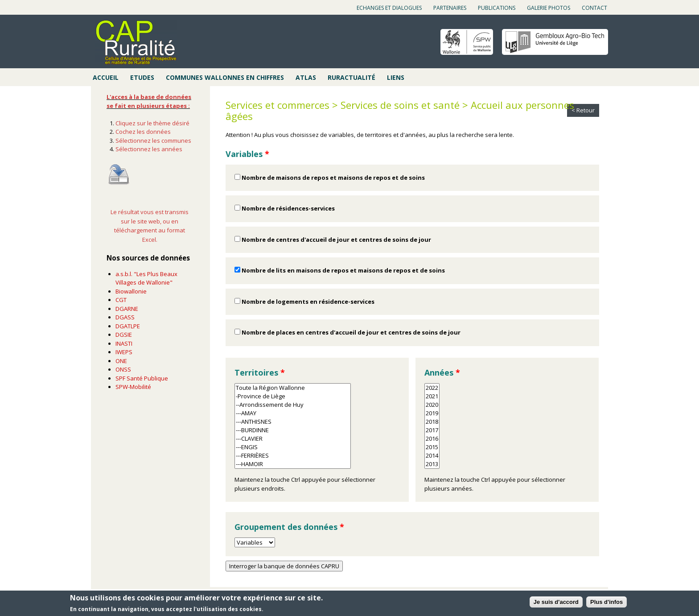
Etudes (142, 77)
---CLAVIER (293, 439)
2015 (432, 447)
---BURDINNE (293, 430)
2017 (432, 430)
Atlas (306, 77)
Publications (497, 8)
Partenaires (450, 8)
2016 (432, 439)
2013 (432, 464)
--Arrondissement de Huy (293, 405)
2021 (432, 396)
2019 (432, 413)
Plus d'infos (606, 602)
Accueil (106, 77)
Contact (594, 8)
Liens (396, 77)
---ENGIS (293, 447)
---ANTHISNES (293, 422)
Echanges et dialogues (389, 8)
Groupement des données (289, 527)
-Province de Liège (293, 396)
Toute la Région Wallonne (293, 388)
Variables (247, 154)
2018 (432, 422)
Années (442, 372)
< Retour (583, 110)
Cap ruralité (136, 42)
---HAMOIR (293, 464)
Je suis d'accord (556, 602)
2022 (432, 388)
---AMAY (293, 413)
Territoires (260, 372)
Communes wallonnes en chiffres (225, 77)
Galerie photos (549, 8)
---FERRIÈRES (293, 456)
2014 (432, 456)
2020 (432, 405)
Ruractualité (352, 77)
